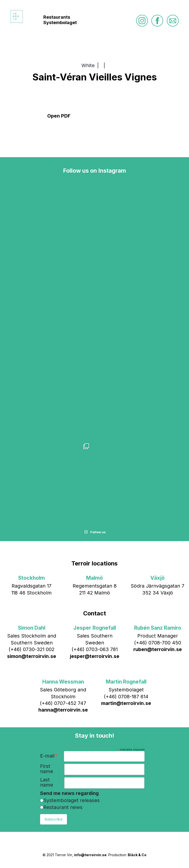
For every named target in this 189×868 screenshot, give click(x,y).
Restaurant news (63, 807)
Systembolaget (60, 23)
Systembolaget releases (71, 800)
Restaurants (57, 17)
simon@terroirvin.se (32, 656)
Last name (47, 783)
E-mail (49, 756)
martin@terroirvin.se (126, 703)
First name (47, 769)
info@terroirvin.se (90, 855)
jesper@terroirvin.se (95, 656)
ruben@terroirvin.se (158, 649)
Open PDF (59, 116)
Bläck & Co (137, 855)
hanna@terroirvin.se (63, 710)
